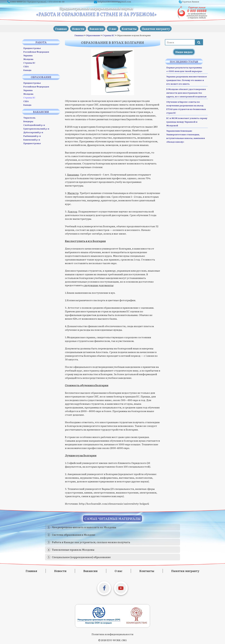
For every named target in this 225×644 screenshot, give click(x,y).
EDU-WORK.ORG (117, 640)
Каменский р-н (32, 139)
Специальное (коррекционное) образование (81, 557)
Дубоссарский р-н (33, 132)
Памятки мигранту (160, 28)
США (26, 66)
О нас (113, 28)
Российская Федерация (36, 52)
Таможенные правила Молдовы (73, 549)
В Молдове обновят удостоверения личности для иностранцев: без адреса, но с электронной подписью (186, 93)
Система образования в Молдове (74, 535)
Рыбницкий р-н (32, 136)
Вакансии (96, 28)
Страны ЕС (108, 35)
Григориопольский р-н (36, 128)
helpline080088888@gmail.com (114, 2)
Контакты (131, 28)
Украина (28, 55)
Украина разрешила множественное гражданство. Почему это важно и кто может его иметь (187, 80)
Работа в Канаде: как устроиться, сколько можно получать (91, 542)
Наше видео (184, 52)
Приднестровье (32, 48)
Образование (93, 35)
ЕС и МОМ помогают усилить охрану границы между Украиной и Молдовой (187, 122)
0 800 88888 (17, 2)
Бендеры (28, 121)
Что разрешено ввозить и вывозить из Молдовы (84, 527)
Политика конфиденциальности (112, 634)
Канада (27, 70)
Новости (76, 28)
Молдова (28, 59)
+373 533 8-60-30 (56, 2)
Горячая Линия (191, 2)
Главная (57, 28)
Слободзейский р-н (34, 125)
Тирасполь (29, 117)
